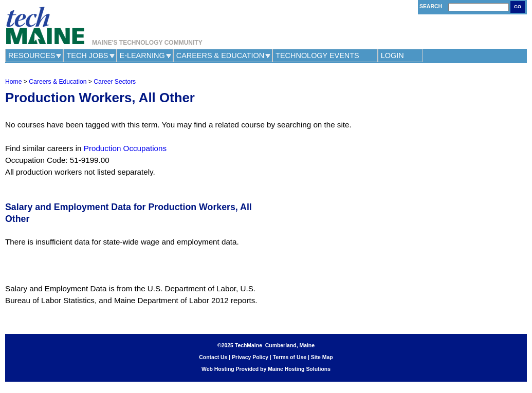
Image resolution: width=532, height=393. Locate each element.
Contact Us (213, 357)
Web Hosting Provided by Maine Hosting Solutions (266, 369)
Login (392, 55)
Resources (32, 55)
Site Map (322, 357)
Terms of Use (290, 357)
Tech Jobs (87, 55)
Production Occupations (125, 148)
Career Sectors (115, 82)
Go (518, 7)
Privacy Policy (250, 357)
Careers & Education (220, 55)
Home (13, 82)
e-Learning (142, 55)
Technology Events (317, 55)
